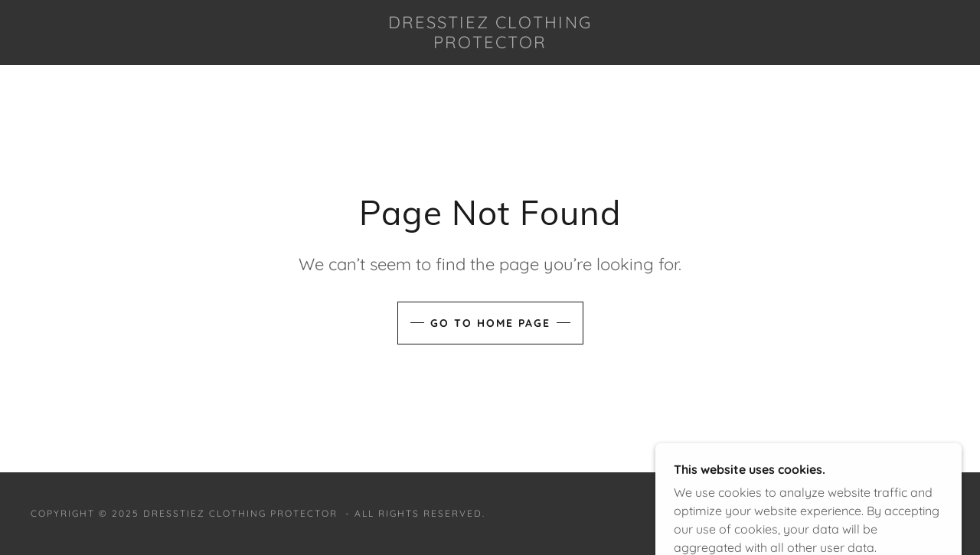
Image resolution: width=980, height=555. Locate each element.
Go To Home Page (490, 323)
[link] (490, 44)
